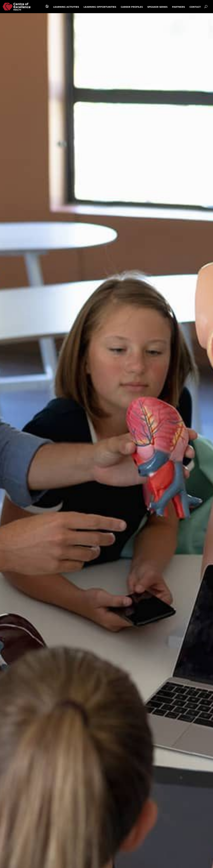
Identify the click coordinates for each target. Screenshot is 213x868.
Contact (195, 7)
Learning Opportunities (100, 7)
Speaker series (157, 7)
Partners (178, 7)
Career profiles (132, 7)
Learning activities (66, 7)
